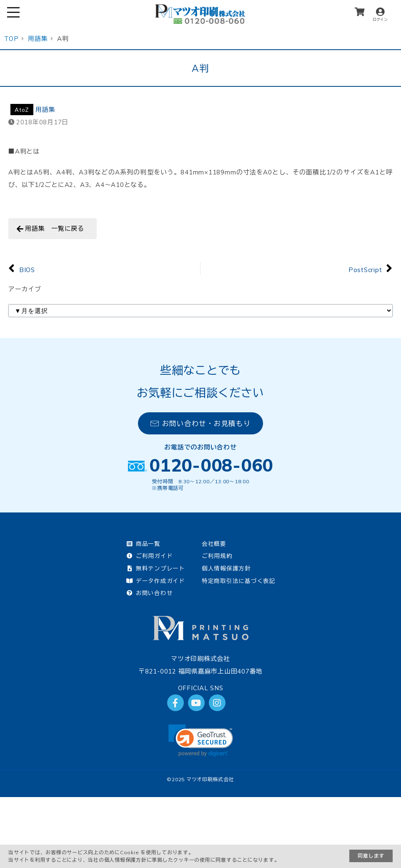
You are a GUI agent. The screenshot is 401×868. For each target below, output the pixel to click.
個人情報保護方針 (226, 568)
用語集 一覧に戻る (55, 228)
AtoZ (22, 110)
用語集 (45, 110)
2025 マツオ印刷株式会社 (203, 779)
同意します (371, 856)
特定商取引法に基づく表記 (239, 581)
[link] (201, 741)
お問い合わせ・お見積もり (201, 423)
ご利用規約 (217, 556)
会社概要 (214, 544)
